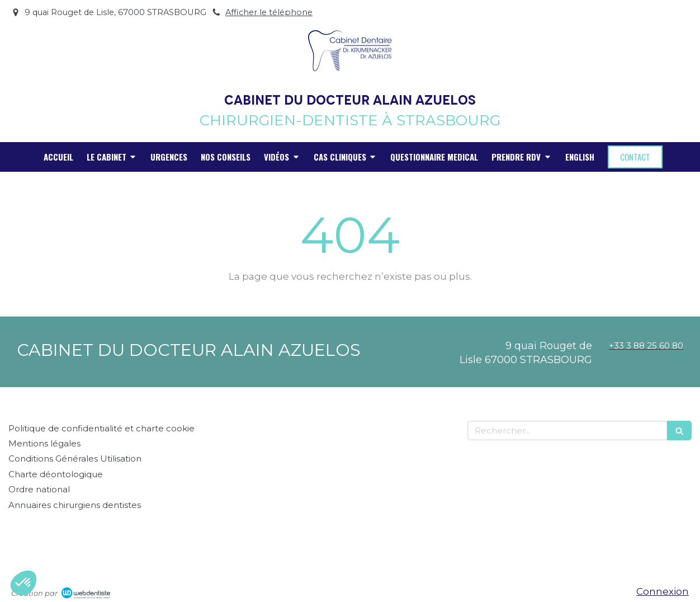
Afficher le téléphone (269, 12)
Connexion (663, 591)
